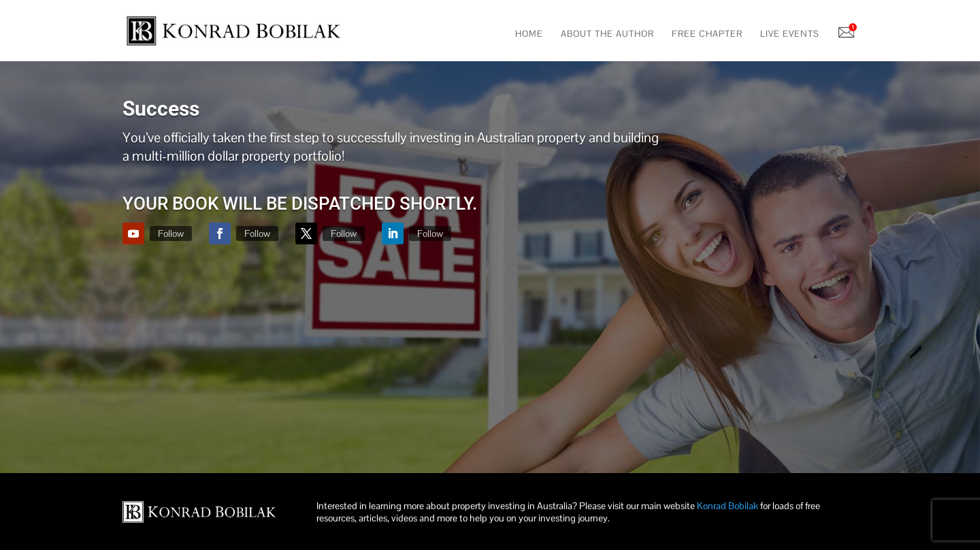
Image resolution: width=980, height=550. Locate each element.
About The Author (607, 34)
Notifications (847, 34)
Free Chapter (707, 34)
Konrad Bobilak (728, 506)
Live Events (790, 34)
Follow (171, 233)
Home (529, 34)
